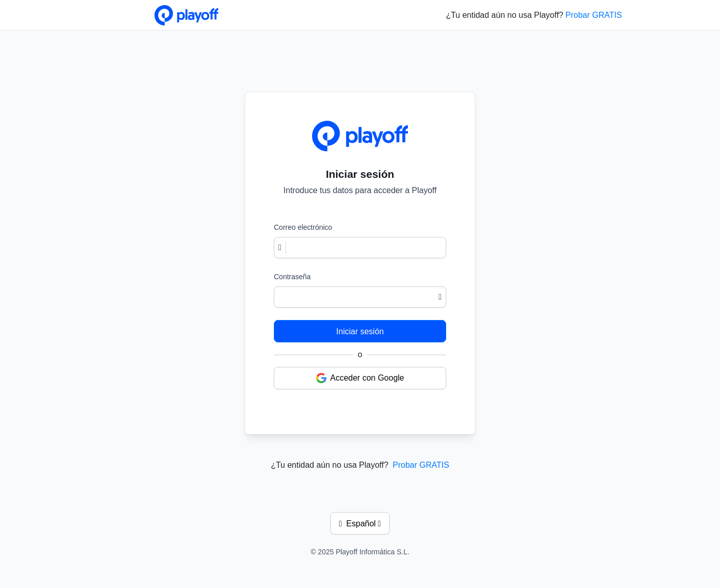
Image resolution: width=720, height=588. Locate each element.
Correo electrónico (303, 227)
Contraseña (292, 277)
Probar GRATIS (594, 15)
